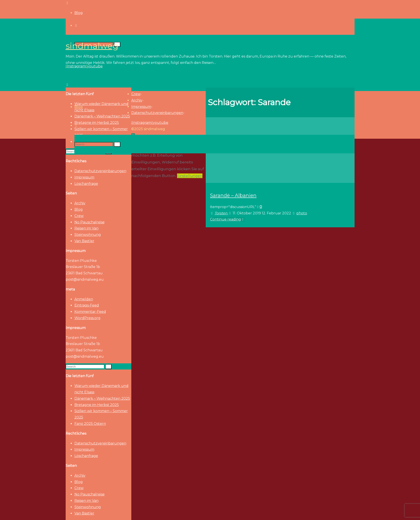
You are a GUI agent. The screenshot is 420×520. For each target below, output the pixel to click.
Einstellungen (190, 176)
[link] (76, 125)
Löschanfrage (86, 184)
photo (302, 213)
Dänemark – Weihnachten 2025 (102, 398)
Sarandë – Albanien (233, 195)
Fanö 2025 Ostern (90, 424)
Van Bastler (84, 241)
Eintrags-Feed (87, 305)
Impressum (84, 177)
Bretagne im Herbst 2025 (97, 405)
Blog (79, 209)
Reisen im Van (86, 228)
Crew (79, 216)
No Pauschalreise (90, 222)
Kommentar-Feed (90, 312)
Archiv (80, 203)
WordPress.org (87, 318)
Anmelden (84, 299)
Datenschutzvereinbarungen (100, 171)
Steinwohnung (88, 235)
